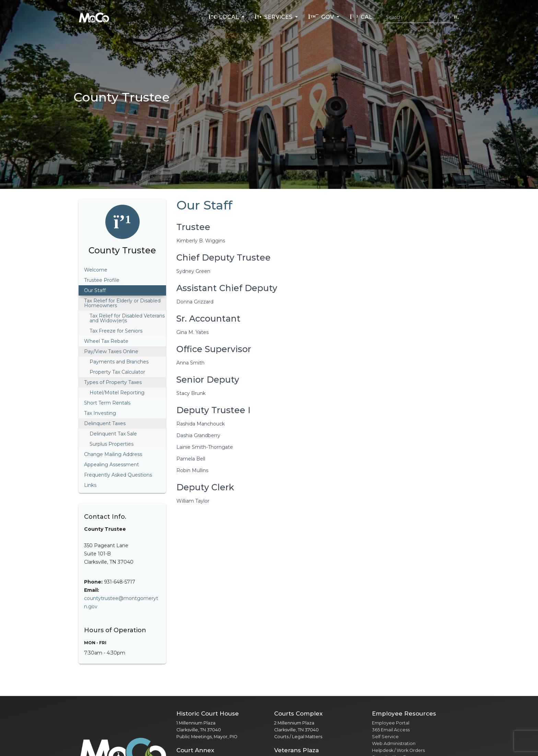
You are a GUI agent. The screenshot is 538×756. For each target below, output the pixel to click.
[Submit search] (457, 17)
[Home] (94, 17)
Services (274, 17)
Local (224, 17)
